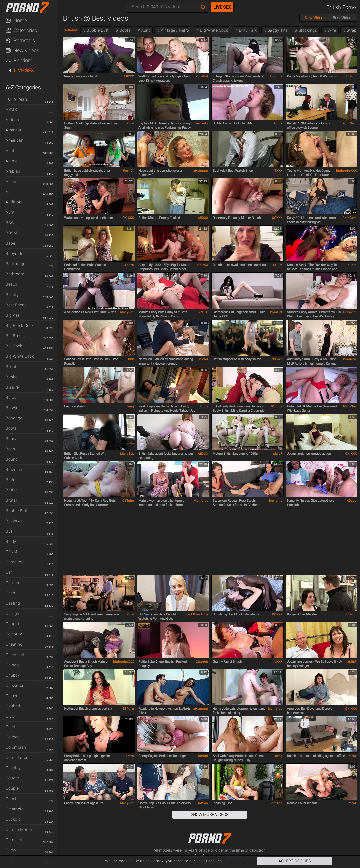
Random (23, 60)
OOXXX (277, 218)
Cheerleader (17, 655)
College (13, 737)
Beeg (130, 406)
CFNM (11, 552)
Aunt (10, 212)
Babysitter (15, 254)
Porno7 (31, 8)
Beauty (12, 295)
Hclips (278, 123)
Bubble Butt (17, 511)
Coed (10, 727)
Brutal (11, 500)
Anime (12, 161)
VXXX (278, 662)
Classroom (16, 685)
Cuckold (13, 819)
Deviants (201, 123)
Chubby (13, 675)
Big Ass (13, 315)
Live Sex (24, 70)
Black (11, 397)
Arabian (13, 171)
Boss (10, 449)
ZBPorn (351, 76)
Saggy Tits (277, 30)
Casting (13, 603)
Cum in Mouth (19, 829)
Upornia (276, 76)
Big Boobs (15, 336)
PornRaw (201, 265)
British (12, 490)
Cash (10, 593)
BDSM (11, 233)
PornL (352, 756)
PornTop (276, 803)
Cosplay (13, 768)
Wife (331, 30)
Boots (11, 428)
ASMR (11, 110)
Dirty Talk (247, 30)
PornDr (128, 171)
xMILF (203, 312)
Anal (10, 151)
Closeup (13, 696)
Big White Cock (20, 356)
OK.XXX (128, 218)
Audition (13, 202)
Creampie (14, 809)
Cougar (12, 778)
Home (20, 20)
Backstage (15, 264)
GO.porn (128, 265)
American (14, 140)
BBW (10, 223)
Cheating (14, 644)
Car (9, 572)
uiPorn (129, 614)
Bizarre (12, 387)
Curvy (11, 850)
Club (10, 716)
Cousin (12, 799)
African (12, 120)
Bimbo (12, 377)
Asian (11, 182)
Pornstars (24, 40)
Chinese (13, 665)
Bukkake (14, 521)
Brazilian (14, 469)
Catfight (13, 613)
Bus (9, 531)
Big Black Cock (20, 325)
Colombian (16, 747)
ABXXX (129, 76)
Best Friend (16, 305)
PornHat (202, 76)
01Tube (277, 406)
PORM (278, 265)
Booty (11, 439)
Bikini (11, 367)
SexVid (203, 359)
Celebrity (14, 634)
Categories (25, 30)
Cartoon (13, 583)
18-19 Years (17, 99)
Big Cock (14, 346)
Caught (12, 624)
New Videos (26, 50)
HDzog (352, 501)
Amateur (14, 130)
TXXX (278, 171)
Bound (12, 459)
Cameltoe (14, 562)
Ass (9, 192)
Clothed (13, 706)
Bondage (14, 418)
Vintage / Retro (174, 30)
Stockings (307, 30)
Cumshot (14, 840)
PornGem (350, 123)
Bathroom (15, 274)
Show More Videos (210, 814)
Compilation (17, 757)
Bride (10, 480)
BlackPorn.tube (196, 614)
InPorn (129, 123)
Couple (12, 788)
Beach (11, 284)
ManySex (127, 312)
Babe (10, 243)
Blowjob (13, 408)
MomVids (201, 501)
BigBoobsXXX (346, 171)
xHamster (201, 171)
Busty (11, 541)
